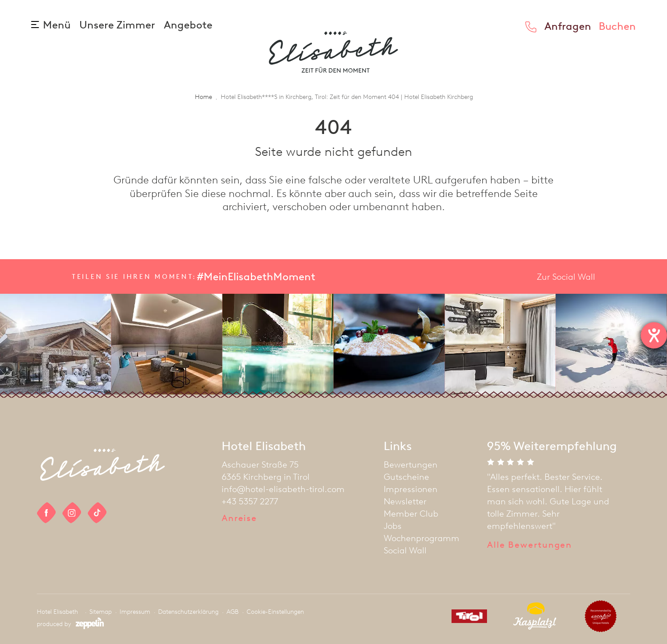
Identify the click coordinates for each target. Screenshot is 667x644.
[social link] (46, 513)
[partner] (466, 618)
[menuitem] (422, 465)
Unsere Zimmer (118, 25)
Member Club (411, 514)
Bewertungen (411, 465)
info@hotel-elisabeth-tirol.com (283, 489)
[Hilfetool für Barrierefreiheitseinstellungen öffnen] (654, 335)
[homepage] (333, 52)
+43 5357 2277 (250, 501)
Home (203, 97)
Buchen (617, 26)
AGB (233, 612)
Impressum (135, 612)
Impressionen (411, 489)
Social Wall (405, 550)
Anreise (239, 518)
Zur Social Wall (566, 277)
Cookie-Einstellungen (275, 612)
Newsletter (405, 501)
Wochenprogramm (422, 538)
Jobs (393, 526)
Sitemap (101, 612)
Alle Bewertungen (529, 545)
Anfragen (568, 26)
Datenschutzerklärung (188, 612)
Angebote (188, 25)
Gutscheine (406, 477)
